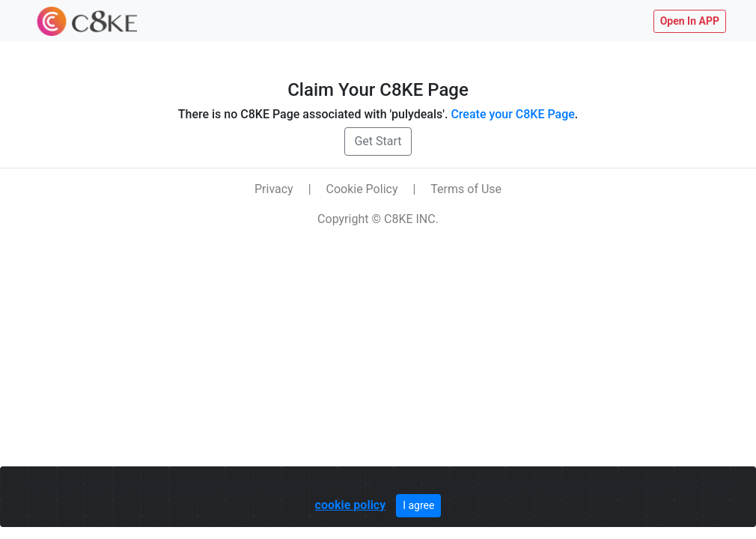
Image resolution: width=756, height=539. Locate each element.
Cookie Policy (362, 189)
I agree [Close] (418, 505)
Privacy (274, 189)
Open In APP (690, 21)
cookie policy (351, 505)
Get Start (378, 141)
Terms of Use (466, 189)
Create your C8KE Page (512, 114)
